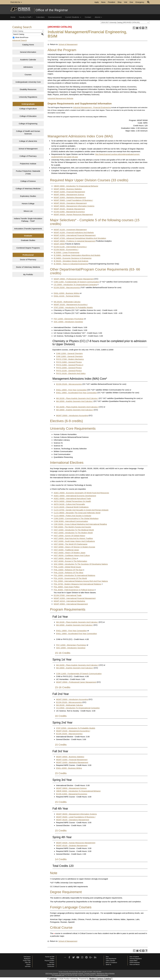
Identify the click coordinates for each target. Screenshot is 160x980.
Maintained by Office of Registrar (106, 973)
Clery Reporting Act (111, 959)
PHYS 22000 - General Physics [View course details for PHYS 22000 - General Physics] (69, 368)
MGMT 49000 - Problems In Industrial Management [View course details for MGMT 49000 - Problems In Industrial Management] (75, 241)
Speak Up (108, 964)
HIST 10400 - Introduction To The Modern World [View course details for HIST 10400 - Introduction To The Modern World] (73, 533)
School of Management (28, 149)
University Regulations (28, 97)
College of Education (28, 116)
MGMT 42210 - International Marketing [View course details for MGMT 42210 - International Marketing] (69, 601)
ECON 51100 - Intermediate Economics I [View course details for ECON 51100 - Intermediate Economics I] (70, 247)
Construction (51, 966)
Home (13, 17)
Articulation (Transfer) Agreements (28, 229)
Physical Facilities (49, 961)
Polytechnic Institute (28, 164)
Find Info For (16, 2)
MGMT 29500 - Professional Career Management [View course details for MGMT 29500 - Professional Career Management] (74, 279)
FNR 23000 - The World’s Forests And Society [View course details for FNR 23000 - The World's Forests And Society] (72, 527)
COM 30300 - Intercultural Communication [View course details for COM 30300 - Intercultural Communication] (71, 521)
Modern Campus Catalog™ (101, 979)
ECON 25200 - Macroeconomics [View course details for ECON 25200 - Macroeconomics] (67, 287)
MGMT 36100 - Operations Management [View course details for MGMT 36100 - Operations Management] (70, 203)
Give (131, 2)
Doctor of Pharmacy (28, 259)
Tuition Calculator (110, 961)
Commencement (55, 17)
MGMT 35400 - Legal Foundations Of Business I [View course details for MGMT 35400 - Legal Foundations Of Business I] (73, 200)
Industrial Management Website (60, 98)
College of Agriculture (28, 109)
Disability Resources (28, 89)
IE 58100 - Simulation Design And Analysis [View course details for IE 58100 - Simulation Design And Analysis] (71, 261)
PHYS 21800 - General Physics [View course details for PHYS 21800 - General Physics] (69, 362)
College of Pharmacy (28, 156)
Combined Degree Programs (28, 248)
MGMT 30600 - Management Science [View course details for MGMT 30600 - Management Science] (69, 195)
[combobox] (125, 22)
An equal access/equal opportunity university (71, 973)
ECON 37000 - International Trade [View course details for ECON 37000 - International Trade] (68, 595)
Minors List (28, 211)
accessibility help (60, 975)
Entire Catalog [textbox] (18, 31)
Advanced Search (20, 40)
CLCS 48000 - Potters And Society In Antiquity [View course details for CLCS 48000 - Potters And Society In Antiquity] (72, 516)
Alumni (98, 17)
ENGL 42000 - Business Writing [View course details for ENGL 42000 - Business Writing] (67, 293)
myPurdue (28, 966)
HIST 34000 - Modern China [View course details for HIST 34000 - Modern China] (65, 558)
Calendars (40, 17)
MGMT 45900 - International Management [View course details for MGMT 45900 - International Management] (71, 604)
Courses (28, 75)
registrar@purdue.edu (102, 975)
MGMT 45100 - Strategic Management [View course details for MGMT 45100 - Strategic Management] (69, 209)
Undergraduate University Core (28, 82)
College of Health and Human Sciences (28, 132)
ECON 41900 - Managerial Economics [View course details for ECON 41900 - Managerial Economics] (69, 212)
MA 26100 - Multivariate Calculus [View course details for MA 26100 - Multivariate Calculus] (67, 302)
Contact (88, 17)
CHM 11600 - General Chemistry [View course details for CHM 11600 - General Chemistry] (69, 356)
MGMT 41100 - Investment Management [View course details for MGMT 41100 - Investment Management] (70, 230)
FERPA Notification (135, 963)
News (103, 2)
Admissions (28, 67)
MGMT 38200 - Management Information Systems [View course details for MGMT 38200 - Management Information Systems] (74, 206)
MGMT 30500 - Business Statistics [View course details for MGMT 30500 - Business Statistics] (68, 189)
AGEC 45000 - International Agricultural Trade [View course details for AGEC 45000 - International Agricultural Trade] (72, 498)
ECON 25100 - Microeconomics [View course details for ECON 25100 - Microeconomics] (69, 384)
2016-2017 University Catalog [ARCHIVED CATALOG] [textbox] (120, 22)
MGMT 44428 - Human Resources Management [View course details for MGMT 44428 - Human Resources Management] (73, 214)
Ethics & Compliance (111, 963)
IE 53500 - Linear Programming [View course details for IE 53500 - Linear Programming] (66, 252)
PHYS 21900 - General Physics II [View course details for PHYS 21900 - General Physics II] (70, 365)
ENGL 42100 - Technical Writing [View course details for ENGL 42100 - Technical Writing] (67, 296)
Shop (120, 2)
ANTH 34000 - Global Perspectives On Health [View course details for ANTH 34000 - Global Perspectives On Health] (72, 501)
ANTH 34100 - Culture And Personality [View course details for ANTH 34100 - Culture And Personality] (69, 504)
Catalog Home (28, 45)
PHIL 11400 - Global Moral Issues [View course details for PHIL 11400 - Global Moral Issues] (67, 567)
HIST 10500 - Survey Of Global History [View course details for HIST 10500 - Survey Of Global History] (69, 536)
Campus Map (51, 964)
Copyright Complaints (90, 973)
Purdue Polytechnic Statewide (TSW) (28, 172)
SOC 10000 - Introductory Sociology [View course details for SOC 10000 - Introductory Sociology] (68, 322)
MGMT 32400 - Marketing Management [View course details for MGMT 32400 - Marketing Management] (70, 197)
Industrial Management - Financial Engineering (92, 107)
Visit (125, 2)
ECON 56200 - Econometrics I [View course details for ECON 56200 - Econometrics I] (66, 250)
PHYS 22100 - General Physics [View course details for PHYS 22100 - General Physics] (69, 371)
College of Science (28, 181)
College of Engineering (28, 124)
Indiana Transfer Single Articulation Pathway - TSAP (28, 220)
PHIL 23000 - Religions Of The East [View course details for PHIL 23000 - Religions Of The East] (68, 570)
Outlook (28, 964)
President (112, 2)
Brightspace (27, 959)
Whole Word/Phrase (22, 37)
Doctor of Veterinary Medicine (28, 267)
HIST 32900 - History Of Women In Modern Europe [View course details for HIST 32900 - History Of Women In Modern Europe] (74, 547)
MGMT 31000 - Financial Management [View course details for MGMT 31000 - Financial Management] (69, 192)
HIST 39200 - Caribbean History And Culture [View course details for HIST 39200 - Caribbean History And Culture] (72, 555)
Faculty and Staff (50, 957)
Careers (52, 959)
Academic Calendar (28, 60)
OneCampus (27, 957)
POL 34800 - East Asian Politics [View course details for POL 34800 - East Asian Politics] (67, 587)
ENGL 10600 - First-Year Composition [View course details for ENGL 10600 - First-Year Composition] (71, 390)
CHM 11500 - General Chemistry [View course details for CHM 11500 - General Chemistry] (69, 353)
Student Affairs (133, 961)
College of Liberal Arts (28, 141)
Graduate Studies (28, 240)
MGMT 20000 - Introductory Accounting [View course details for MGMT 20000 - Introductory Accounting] (72, 415)
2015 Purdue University (52, 973)
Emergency (140, 2)
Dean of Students (134, 957)
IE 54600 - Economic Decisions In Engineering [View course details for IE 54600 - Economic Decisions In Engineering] (72, 258)
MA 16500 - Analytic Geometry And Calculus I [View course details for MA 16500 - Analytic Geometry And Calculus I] (75, 401)
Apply (97, 2)
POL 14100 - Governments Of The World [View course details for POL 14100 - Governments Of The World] (70, 578)
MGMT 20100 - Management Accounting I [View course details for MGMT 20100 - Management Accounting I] (71, 305)
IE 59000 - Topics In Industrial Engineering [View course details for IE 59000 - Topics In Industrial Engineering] (71, 264)
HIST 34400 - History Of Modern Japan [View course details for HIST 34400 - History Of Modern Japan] (70, 553)
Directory (52, 963)
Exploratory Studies (28, 196)
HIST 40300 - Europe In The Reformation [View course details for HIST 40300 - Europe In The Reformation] (70, 561)
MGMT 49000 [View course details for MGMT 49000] (59, 244)
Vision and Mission (135, 964)
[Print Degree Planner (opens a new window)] (134, 28)
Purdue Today (27, 961)
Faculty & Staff (26, 17)
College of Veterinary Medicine (28, 189)
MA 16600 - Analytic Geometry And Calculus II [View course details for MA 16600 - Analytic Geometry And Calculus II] (75, 410)
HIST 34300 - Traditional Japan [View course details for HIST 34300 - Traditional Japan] (66, 550)
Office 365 (28, 963)
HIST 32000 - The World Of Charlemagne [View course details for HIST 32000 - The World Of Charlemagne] (70, 544)
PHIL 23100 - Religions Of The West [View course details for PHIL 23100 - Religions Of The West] (68, 573)
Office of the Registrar (52, 10)
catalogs (53, 979)
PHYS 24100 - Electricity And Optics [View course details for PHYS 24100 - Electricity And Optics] (71, 373)
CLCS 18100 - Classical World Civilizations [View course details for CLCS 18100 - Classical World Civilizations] (71, 507)
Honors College (28, 204)
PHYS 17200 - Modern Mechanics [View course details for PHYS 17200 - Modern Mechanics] (70, 359)
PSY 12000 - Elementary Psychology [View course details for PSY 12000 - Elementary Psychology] (69, 319)
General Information (28, 52)
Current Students (73, 17)
